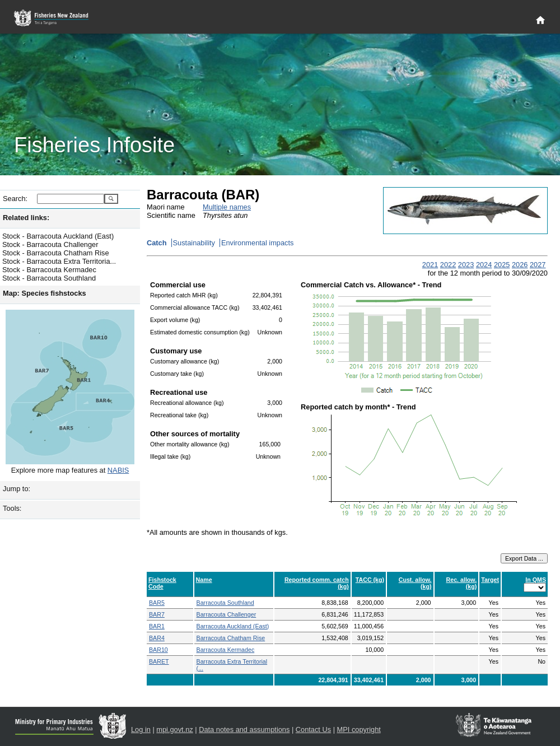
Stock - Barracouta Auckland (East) (58, 236)
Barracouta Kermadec (226, 650)
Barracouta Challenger (227, 614)
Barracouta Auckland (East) (233, 626)
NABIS (118, 470)
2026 (520, 265)
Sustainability (194, 243)
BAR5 (157, 603)
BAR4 (157, 638)
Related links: (26, 218)
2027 (538, 265)
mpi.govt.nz (174, 729)
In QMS (536, 580)
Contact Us (313, 729)
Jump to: (17, 489)
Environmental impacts (257, 243)
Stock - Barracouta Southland (49, 278)
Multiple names (227, 207)
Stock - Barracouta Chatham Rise (56, 253)
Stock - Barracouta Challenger (50, 244)
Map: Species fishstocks (45, 293)
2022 (448, 265)
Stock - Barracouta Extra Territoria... (59, 261)
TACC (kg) (370, 580)
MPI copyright (359, 729)
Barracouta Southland (225, 603)
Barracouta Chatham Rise (231, 638)
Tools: (12, 508)
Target (490, 580)
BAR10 (158, 650)
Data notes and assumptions (244, 729)
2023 (466, 265)
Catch (157, 243)
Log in (141, 729)
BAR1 (157, 626)
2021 (430, 265)
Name (204, 580)
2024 (484, 265)
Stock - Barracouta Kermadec (49, 270)
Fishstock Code (162, 583)
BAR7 (157, 614)
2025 (502, 265)
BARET (159, 661)
